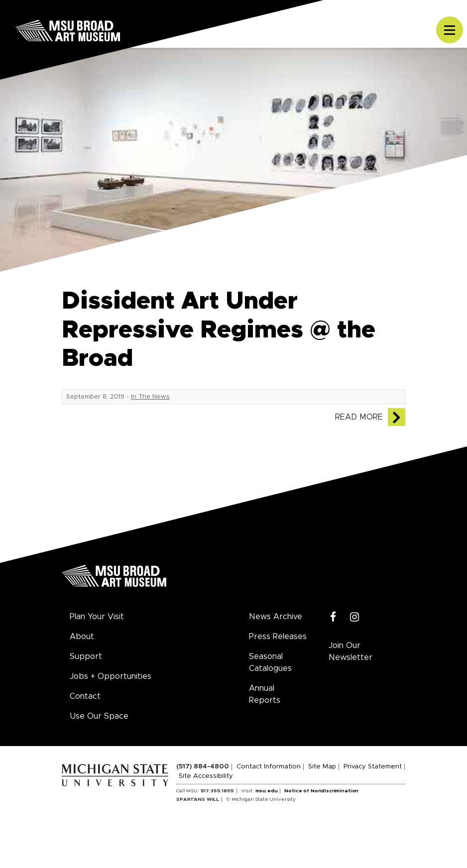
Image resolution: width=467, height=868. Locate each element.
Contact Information (269, 767)
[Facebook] (333, 617)
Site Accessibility (206, 776)
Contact (85, 696)
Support (86, 656)
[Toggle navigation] (450, 30)
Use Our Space (99, 716)
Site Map (322, 767)
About (82, 637)
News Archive (276, 617)
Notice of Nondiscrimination (321, 791)
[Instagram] (355, 617)
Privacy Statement (373, 767)
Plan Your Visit (97, 617)
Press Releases (278, 637)
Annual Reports (265, 694)
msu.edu (267, 791)
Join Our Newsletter (350, 651)
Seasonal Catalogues (270, 662)
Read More (359, 417)
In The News (150, 397)
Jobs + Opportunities (111, 676)
